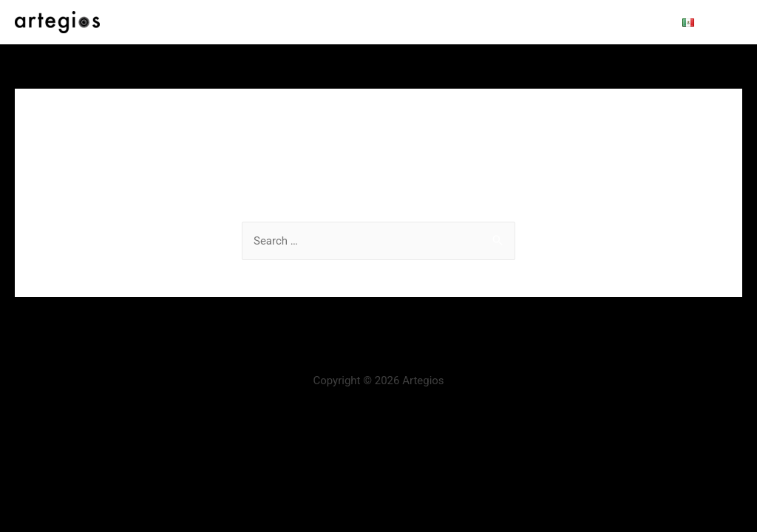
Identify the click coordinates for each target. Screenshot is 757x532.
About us (329, 22)
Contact (627, 22)
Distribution (478, 22)
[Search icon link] (724, 22)
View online (557, 22)
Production (400, 22)
